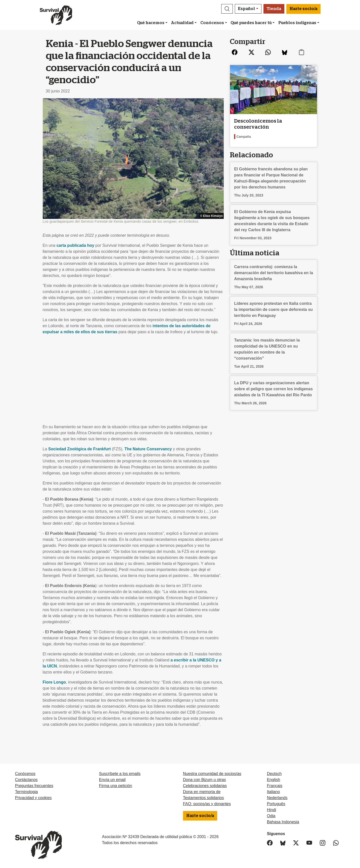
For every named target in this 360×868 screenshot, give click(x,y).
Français (275, 786)
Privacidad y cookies (33, 798)
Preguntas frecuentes (34, 786)
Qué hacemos (151, 23)
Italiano (274, 792)
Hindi (272, 810)
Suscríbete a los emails (120, 774)
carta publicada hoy (75, 245)
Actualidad (182, 23)
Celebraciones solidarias (205, 786)
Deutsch (274, 774)
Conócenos (212, 23)
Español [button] (246, 9)
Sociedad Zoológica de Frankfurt (80, 449)
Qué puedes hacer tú (251, 23)
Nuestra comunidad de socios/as (212, 774)
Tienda (274, 9)
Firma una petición (116, 786)
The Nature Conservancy (148, 449)
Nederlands (277, 798)
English (274, 780)
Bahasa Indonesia (283, 822)
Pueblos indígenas (297, 23)
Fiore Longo (54, 682)
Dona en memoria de (202, 792)
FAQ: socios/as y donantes (207, 804)
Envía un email (112, 780)
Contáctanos (26, 780)
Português (276, 804)
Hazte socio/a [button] (303, 9)
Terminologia (27, 792)
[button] (227, 9)
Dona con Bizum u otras (205, 780)
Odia (271, 816)
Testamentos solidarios (204, 798)
